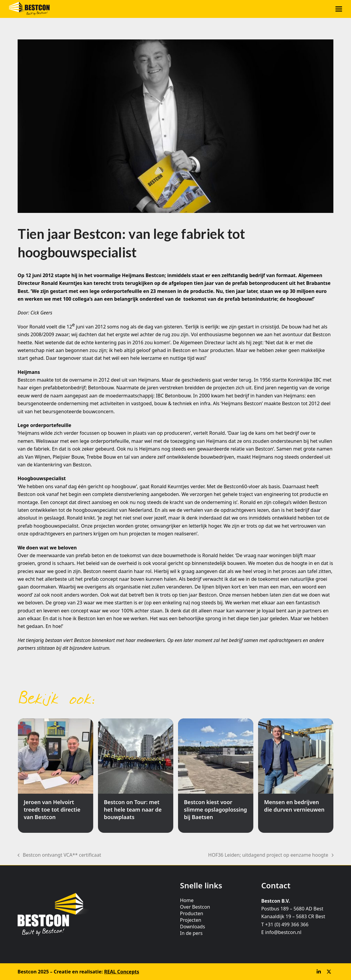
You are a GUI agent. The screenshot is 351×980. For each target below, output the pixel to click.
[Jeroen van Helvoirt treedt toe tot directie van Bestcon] (56, 776)
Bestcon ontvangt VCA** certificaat (59, 855)
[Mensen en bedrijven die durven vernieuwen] (296, 776)
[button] (339, 9)
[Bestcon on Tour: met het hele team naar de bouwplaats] (136, 776)
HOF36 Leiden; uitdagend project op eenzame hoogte (271, 855)
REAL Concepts (122, 972)
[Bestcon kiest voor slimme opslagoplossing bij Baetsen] (216, 776)
